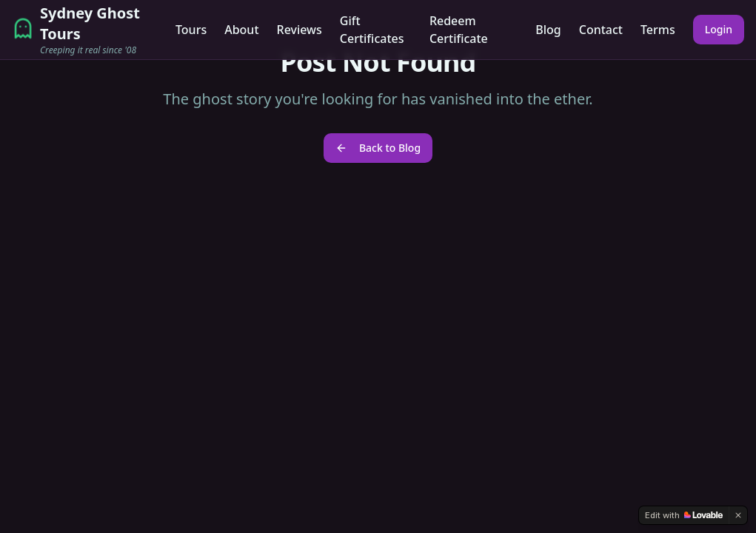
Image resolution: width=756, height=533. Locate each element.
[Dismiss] (738, 515)
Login (719, 29)
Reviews (300, 30)
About (241, 30)
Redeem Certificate (459, 30)
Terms (658, 30)
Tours (191, 30)
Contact (601, 30)
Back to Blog (378, 148)
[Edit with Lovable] (684, 515)
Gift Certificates (372, 30)
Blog (548, 30)
